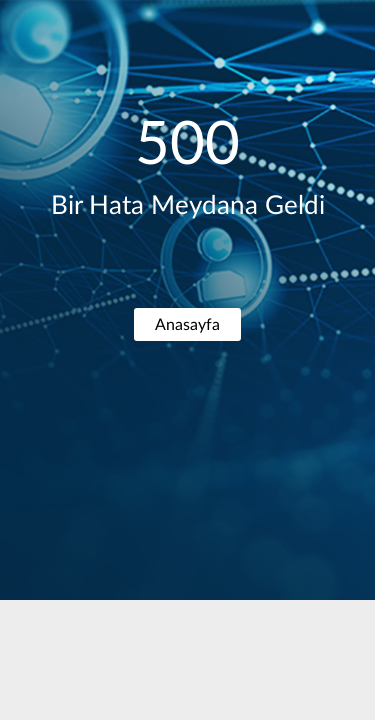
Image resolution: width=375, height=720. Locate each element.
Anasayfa (187, 325)
